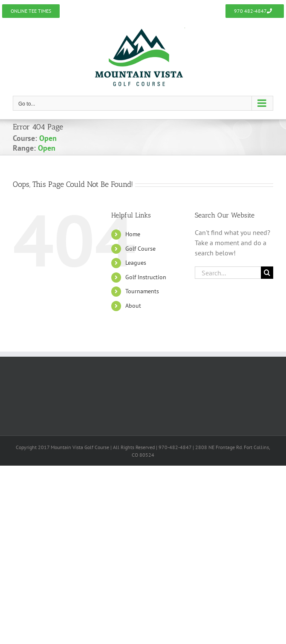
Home (133, 234)
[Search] (267, 273)
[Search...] (228, 273)
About (133, 306)
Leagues (136, 263)
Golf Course (140, 249)
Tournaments (142, 291)
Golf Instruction (146, 277)
